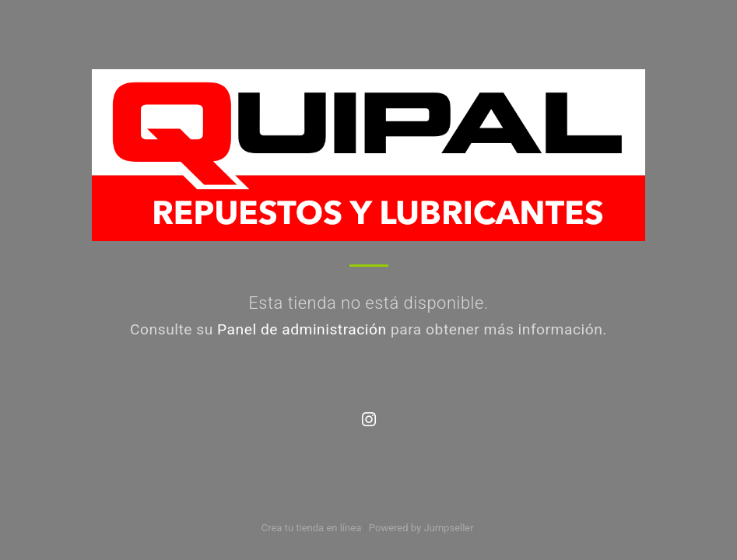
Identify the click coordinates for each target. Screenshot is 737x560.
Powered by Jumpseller (421, 528)
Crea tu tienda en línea (313, 528)
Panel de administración (302, 329)
